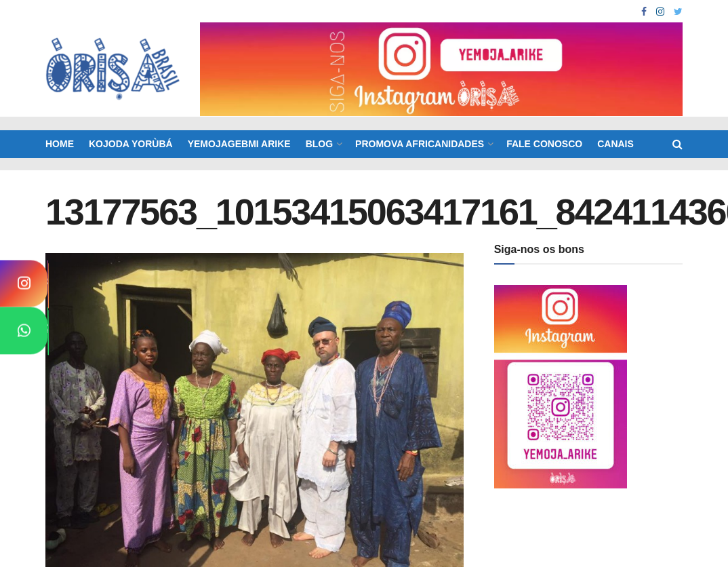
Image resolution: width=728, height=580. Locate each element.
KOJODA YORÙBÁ (131, 144)
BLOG (319, 144)
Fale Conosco (544, 144)
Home (60, 144)
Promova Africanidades (420, 144)
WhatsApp (50, 335)
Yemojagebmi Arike (239, 144)
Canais (615, 144)
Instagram (50, 289)
